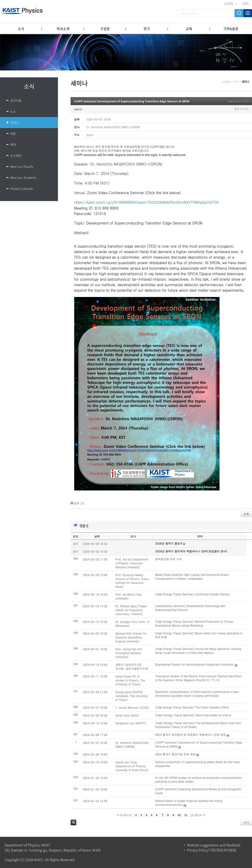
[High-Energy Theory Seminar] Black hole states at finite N (193, 715)
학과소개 (63, 29)
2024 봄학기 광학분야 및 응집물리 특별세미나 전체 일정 (190, 735)
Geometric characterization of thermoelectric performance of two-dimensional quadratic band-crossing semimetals (197, 694)
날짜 (97, 536)
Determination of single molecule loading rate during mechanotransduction (189, 803)
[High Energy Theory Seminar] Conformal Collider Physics (192, 594)
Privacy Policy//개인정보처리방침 (212, 850)
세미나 (14, 122)
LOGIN (229, 3)
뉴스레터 (16, 155)
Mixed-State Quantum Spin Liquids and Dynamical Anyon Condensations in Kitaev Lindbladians (192, 577)
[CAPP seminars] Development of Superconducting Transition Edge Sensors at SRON (132, 101)
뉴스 (13, 111)
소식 (21, 29)
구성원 (105, 29)
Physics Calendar (22, 189)
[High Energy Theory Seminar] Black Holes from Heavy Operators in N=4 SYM (199, 635)
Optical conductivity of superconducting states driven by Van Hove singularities (197, 764)
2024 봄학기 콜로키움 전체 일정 (175, 754)
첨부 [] (79, 503)
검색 (73, 822)
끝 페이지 (198, 815)
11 (186, 815)
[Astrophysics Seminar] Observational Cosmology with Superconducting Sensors (190, 608)
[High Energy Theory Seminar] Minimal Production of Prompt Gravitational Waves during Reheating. (194, 623)
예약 (13, 144)
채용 (13, 133)
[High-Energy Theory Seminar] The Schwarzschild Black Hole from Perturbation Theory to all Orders (198, 725)
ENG (245, 3)
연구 (147, 29)
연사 (133, 536)
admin (78, 109)
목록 (246, 514)
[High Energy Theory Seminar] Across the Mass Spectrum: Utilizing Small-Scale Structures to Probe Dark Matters (198, 651)
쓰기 (246, 822)
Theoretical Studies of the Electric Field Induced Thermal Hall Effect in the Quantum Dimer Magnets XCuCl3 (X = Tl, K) (198, 678)
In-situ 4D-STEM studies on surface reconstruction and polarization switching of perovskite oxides (198, 779)
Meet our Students (23, 178)
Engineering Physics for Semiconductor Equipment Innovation (194, 664)
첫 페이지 (125, 815)
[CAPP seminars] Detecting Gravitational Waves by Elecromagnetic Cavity (198, 791)
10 (179, 815)
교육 (189, 29)
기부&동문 (231, 29)
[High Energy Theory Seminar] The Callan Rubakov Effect (192, 707)
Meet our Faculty (22, 167)
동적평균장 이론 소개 (168, 559)
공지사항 (16, 100)
